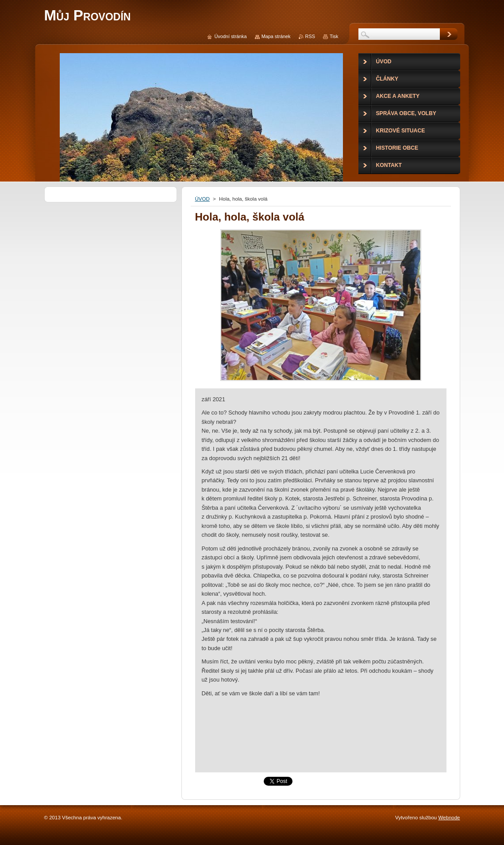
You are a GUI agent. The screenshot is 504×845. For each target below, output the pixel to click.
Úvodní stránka (230, 36)
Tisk (334, 36)
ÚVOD (202, 199)
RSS (310, 36)
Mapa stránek (276, 36)
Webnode (449, 818)
